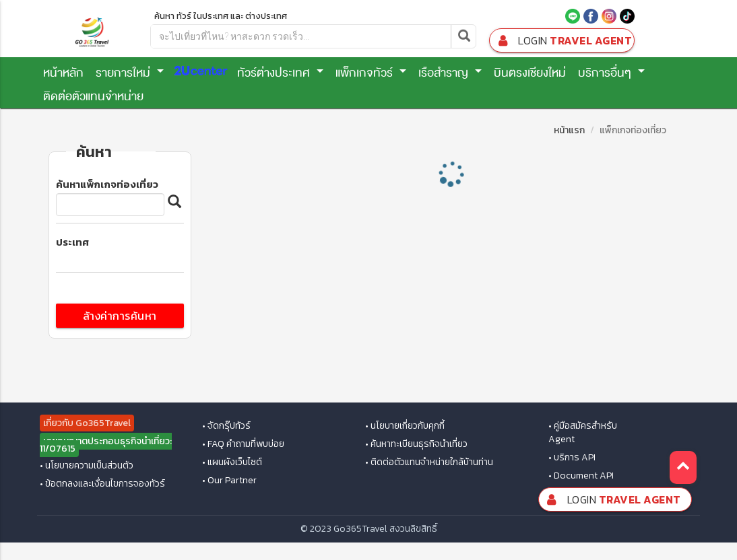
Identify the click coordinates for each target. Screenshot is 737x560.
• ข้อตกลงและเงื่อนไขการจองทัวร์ (102, 484)
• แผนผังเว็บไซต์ (232, 462)
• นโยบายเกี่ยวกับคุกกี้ (405, 426)
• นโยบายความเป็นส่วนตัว (87, 466)
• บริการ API (572, 458)
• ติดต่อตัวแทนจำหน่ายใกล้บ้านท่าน (429, 462)
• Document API (581, 476)
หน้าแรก (569, 130)
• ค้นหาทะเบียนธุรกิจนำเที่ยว (416, 444)
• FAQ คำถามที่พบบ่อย (243, 444)
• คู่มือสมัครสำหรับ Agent (583, 433)
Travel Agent (563, 41)
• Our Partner (229, 481)
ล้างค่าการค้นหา (120, 316)
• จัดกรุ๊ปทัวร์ (226, 426)
